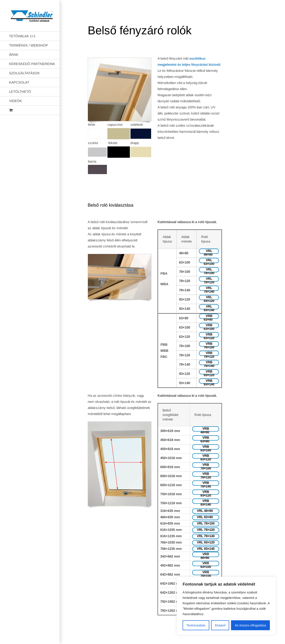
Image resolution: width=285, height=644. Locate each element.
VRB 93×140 (209, 381)
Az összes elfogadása (250, 625)
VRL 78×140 (209, 288)
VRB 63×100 (209, 326)
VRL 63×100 (209, 261)
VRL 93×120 (209, 298)
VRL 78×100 (209, 270)
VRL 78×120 (209, 279)
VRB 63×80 (209, 316)
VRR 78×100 (206, 573)
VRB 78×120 (209, 353)
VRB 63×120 (209, 335)
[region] (226, 606)
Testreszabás (196, 625)
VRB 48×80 (206, 429)
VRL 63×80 (206, 517)
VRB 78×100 (209, 344)
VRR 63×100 (206, 564)
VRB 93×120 (209, 372)
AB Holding (194, 637)
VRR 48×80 (206, 555)
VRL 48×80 (209, 251)
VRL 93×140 (209, 307)
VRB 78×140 (209, 363)
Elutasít (220, 625)
